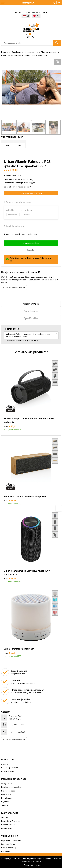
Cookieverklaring (8, 844)
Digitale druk (7, 798)
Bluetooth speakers (49, 52)
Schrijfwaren (6, 783)
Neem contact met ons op (14, 288)
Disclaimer (6, 851)
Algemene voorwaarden (11, 840)
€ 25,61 (10, 426)
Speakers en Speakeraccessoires (25, 52)
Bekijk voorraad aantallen (31, 193)
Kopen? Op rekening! (10, 768)
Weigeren (38, 865)
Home (4, 52)
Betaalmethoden (8, 825)
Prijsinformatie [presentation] (31, 304)
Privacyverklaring (8, 848)
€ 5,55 (9, 653)
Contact (5, 817)
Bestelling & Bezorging (11, 821)
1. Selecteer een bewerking (18, 202)
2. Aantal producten (14, 226)
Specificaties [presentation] (31, 318)
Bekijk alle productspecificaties (17, 187)
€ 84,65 (10, 578)
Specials (5, 805)
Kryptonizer (6, 802)
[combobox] (27, 43)
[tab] (31, 304)
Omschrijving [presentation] (31, 311)
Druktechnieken (8, 771)
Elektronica (6, 794)
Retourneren (7, 828)
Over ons (5, 764)
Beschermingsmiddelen (11, 787)
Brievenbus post (8, 791)
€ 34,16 (10, 501)
